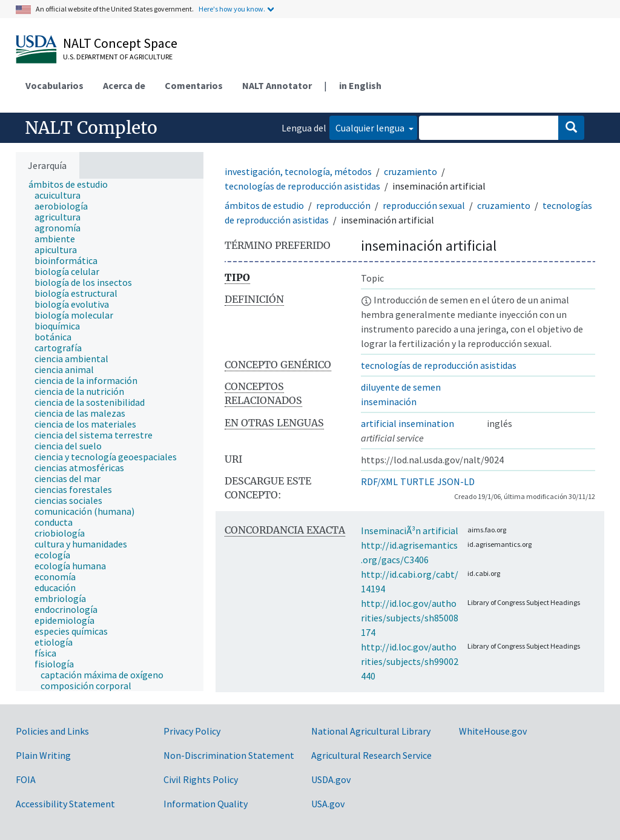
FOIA (26, 779)
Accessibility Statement (65, 804)
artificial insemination (407, 423)
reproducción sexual (424, 205)
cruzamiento (411, 171)
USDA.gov (331, 779)
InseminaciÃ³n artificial (410, 531)
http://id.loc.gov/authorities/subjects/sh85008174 (410, 618)
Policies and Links (52, 731)
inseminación (389, 402)
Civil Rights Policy (201, 779)
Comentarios (194, 85)
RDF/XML (379, 481)
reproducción (343, 205)
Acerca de (124, 85)
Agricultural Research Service (371, 755)
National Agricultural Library (371, 731)
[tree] (110, 435)
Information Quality (206, 804)
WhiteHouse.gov (493, 731)
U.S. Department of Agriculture (118, 57)
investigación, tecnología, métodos (298, 171)
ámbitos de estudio (264, 205)
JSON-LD (456, 481)
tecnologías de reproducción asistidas (302, 186)
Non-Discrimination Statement (229, 755)
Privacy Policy (192, 731)
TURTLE (417, 481)
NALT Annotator (277, 85)
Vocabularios (54, 85)
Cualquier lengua (371, 128)
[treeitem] (73, 184)
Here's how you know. (232, 9)
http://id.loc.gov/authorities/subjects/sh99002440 (410, 661)
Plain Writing (43, 755)
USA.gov (328, 804)
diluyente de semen (401, 387)
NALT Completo (91, 128)
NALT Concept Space (120, 43)
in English (360, 85)
